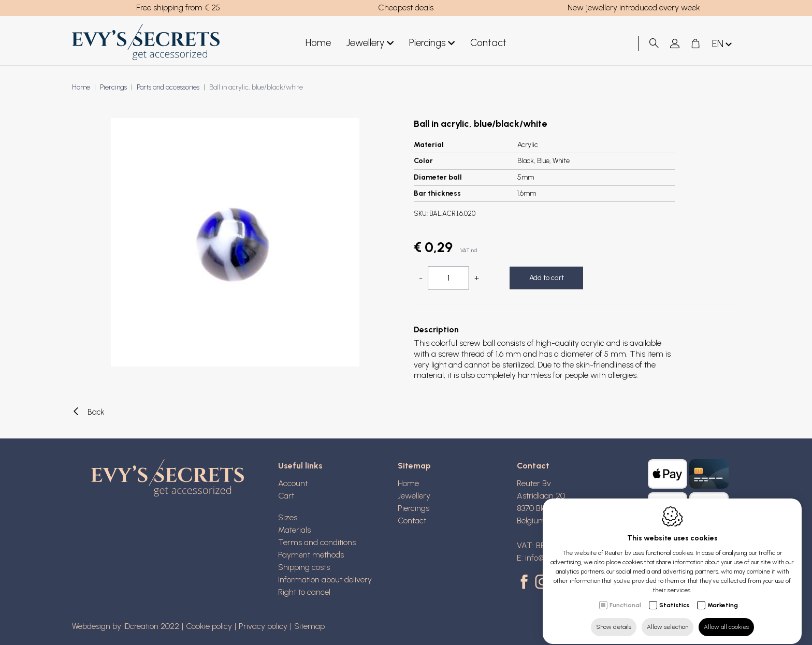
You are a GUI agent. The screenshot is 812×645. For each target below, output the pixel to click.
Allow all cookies (726, 618)
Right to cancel (304, 592)
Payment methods (311, 555)
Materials (294, 530)
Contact (488, 43)
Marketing (723, 596)
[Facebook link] (526, 583)
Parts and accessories (168, 87)
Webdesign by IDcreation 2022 (126, 626)
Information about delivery (325, 580)
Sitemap (414, 466)
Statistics (674, 596)
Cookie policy (209, 626)
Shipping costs (304, 567)
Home (318, 43)
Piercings (432, 43)
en (723, 44)
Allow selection (668, 618)
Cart (286, 496)
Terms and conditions (317, 542)
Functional (625, 596)
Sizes (288, 517)
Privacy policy (263, 626)
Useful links (300, 466)
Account (293, 483)
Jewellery (370, 43)
